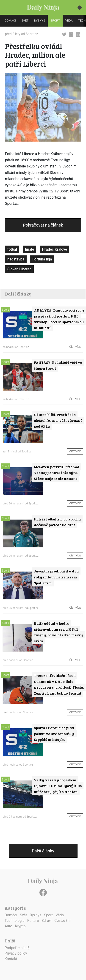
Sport (5, 310)
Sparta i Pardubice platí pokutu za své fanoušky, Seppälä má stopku (54, 734)
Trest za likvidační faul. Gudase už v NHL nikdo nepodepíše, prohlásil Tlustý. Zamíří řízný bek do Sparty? (59, 684)
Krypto (20, 926)
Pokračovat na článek (43, 225)
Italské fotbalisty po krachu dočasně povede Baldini (57, 522)
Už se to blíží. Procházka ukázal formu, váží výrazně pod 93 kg (58, 420)
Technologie (15, 921)
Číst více (75, 347)
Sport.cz (32, 34)
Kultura (33, 921)
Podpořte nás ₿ (17, 948)
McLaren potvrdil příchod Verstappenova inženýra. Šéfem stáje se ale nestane (57, 473)
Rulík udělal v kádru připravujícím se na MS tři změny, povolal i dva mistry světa (58, 632)
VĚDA (69, 21)
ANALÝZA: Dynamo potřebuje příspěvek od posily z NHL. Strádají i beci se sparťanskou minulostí (59, 319)
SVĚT (25, 21)
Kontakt (11, 959)
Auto (8, 926)
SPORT (55, 21)
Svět (24, 915)
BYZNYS (39, 21)
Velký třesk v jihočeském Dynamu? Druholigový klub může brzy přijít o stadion (58, 786)
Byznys (36, 915)
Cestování (62, 921)
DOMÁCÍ (10, 21)
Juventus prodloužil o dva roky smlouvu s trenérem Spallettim (56, 577)
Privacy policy (16, 953)
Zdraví (47, 921)
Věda (60, 915)
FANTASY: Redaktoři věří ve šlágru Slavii (58, 365)
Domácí (11, 915)
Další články (43, 851)
